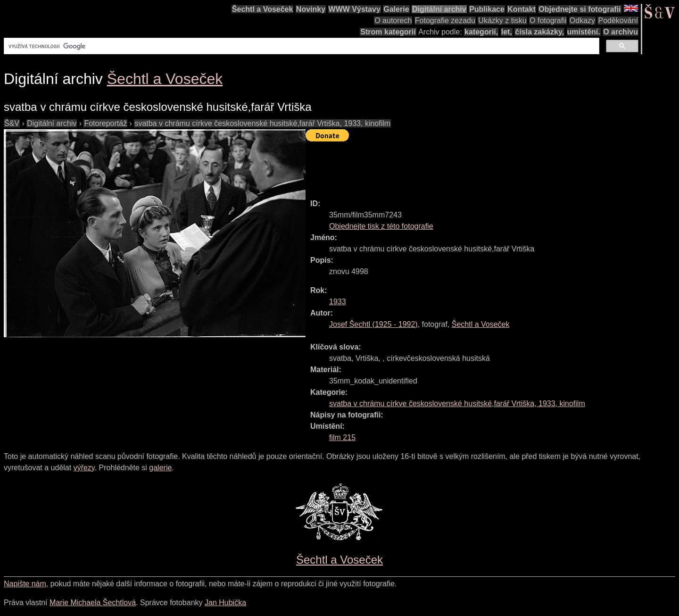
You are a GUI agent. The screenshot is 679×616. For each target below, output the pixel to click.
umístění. (584, 32)
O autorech (393, 21)
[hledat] (301, 46)
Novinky (311, 9)
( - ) (373, 324)
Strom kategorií (388, 32)
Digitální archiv (439, 9)
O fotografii (548, 21)
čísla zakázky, (539, 32)
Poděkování (618, 21)
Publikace (487, 9)
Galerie (396, 9)
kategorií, (481, 32)
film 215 (342, 437)
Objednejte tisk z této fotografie (381, 226)
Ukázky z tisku (502, 21)
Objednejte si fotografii (580, 9)
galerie (160, 468)
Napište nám (25, 584)
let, (507, 32)
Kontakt (522, 9)
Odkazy (582, 21)
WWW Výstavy (355, 9)
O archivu (621, 32)
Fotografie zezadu (445, 21)
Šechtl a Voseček (263, 9)
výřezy (84, 468)
